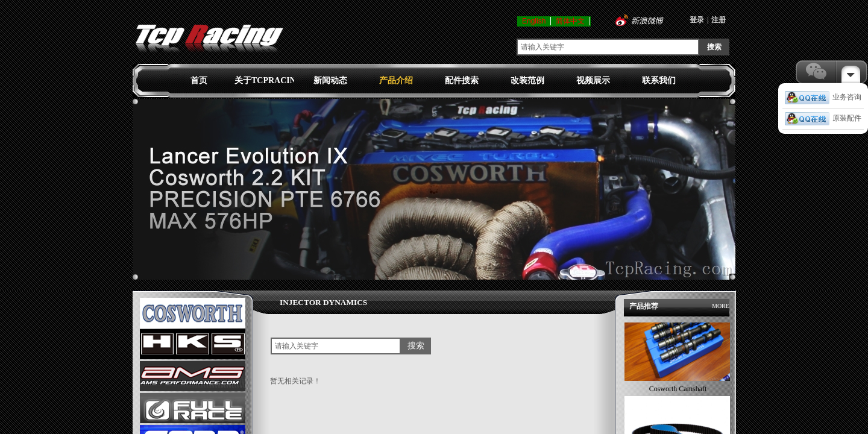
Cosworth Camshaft (678, 391)
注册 (719, 20)
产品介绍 (396, 80)
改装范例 (527, 80)
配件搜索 (462, 80)
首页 (199, 80)
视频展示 (593, 80)
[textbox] (608, 47)
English (534, 21)
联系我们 (659, 80)
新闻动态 (330, 80)
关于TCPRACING (264, 80)
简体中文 (570, 21)
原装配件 (823, 118)
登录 (697, 20)
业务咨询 (823, 97)
